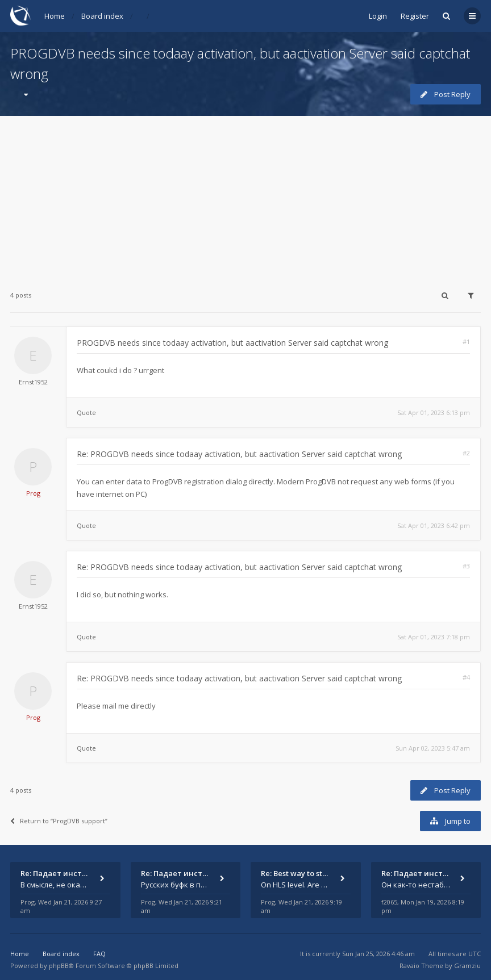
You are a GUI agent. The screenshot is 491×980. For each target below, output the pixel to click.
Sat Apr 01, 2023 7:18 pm (434, 637)
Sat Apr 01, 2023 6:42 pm (434, 525)
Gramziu (467, 966)
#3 (466, 566)
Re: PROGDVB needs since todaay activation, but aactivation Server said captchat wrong (239, 454)
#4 (466, 677)
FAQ (99, 954)
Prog (33, 493)
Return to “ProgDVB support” (59, 821)
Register (415, 16)
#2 (466, 453)
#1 (466, 342)
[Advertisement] (246, 195)
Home (55, 16)
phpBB (59, 966)
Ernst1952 (33, 382)
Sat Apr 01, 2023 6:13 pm (434, 412)
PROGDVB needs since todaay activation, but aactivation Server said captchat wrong (232, 343)
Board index (102, 16)
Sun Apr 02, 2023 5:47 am (433, 748)
